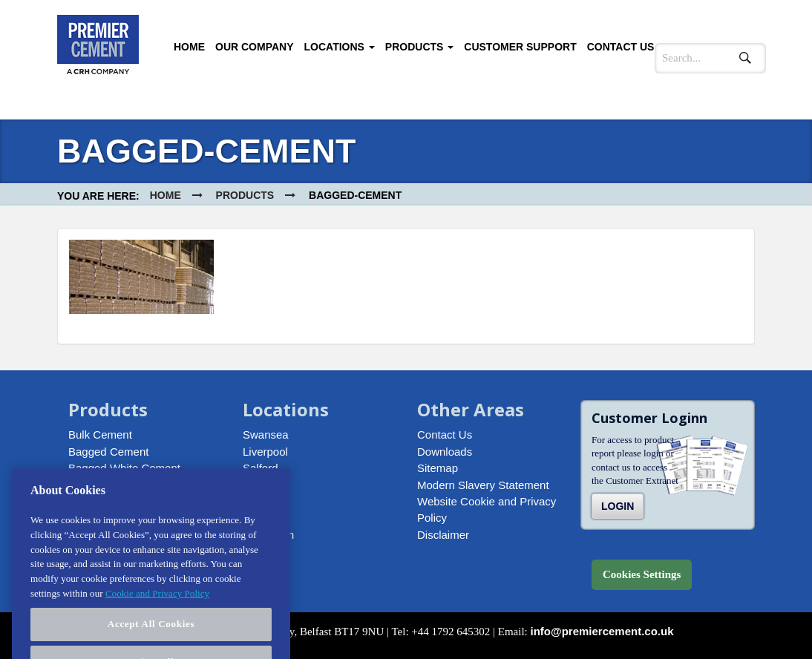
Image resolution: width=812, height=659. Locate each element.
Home (189, 47)
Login (618, 506)
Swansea (266, 435)
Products (419, 47)
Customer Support (520, 47)
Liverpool (265, 452)
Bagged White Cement (124, 468)
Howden (263, 485)
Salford (261, 468)
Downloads (445, 452)
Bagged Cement (108, 452)
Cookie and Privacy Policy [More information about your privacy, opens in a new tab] (157, 612)
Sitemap (438, 468)
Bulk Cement (100, 435)
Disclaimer (443, 535)
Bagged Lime (101, 485)
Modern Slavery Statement (483, 485)
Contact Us (621, 47)
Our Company (255, 47)
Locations (340, 47)
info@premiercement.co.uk (602, 631)
